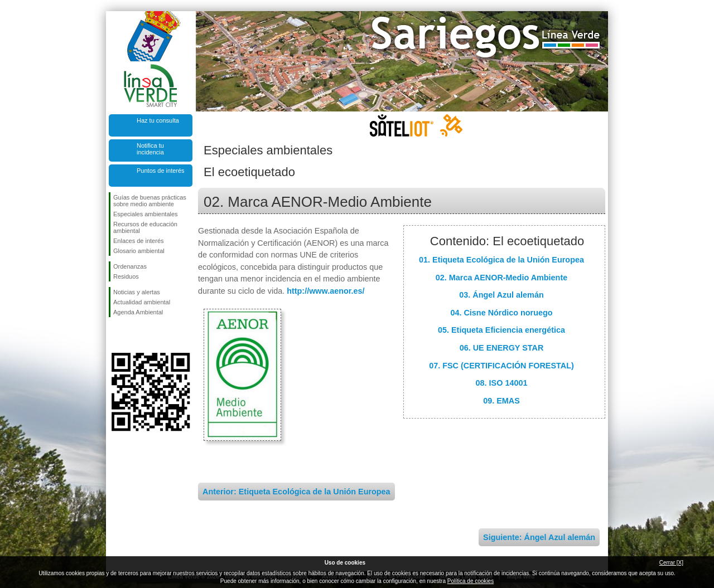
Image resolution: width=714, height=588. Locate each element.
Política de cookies (471, 581)
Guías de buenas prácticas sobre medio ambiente (150, 201)
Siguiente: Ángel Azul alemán (539, 537)
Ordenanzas (130, 266)
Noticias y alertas (137, 292)
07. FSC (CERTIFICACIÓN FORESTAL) (501, 366)
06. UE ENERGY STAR (502, 348)
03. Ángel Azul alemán (501, 295)
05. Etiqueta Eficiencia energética (501, 330)
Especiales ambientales (146, 214)
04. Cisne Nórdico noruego (501, 313)
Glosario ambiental (139, 251)
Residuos (126, 276)
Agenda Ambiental (138, 312)
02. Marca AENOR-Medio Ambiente (501, 278)
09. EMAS (501, 401)
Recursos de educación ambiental (145, 227)
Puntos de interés (161, 171)
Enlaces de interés (139, 241)
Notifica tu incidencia (150, 149)
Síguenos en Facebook (115, 335)
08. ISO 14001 (502, 383)
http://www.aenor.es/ (325, 291)
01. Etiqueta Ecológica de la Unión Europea (501, 260)
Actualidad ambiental (142, 302)
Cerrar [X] (671, 563)
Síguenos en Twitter (134, 335)
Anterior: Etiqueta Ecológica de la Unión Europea (296, 492)
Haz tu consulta (158, 120)
